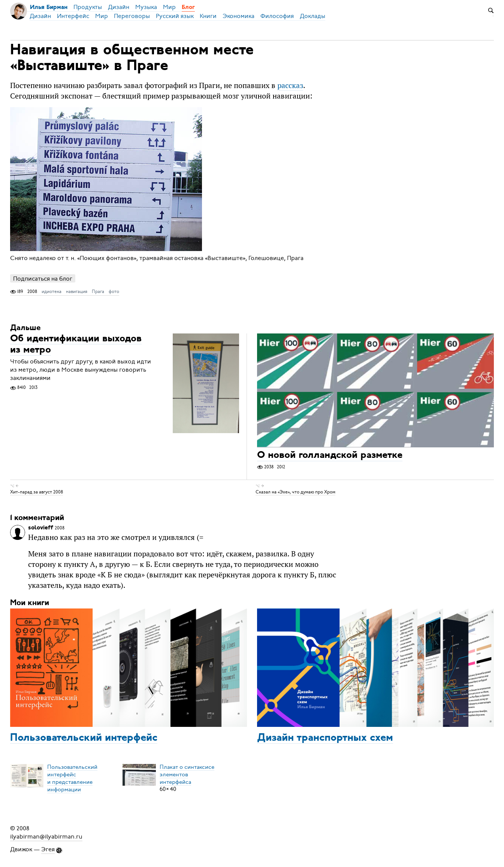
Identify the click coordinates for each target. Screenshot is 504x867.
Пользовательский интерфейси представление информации (72, 778)
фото (114, 291)
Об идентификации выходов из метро (76, 345)
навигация (77, 291)
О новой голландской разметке (330, 456)
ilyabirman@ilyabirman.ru (46, 837)
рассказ (290, 85)
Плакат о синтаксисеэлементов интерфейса (187, 774)
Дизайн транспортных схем (325, 738)
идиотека (52, 291)
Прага (98, 291)
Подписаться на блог (43, 279)
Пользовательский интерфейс (84, 738)
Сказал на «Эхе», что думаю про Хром (295, 492)
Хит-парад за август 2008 (37, 492)
